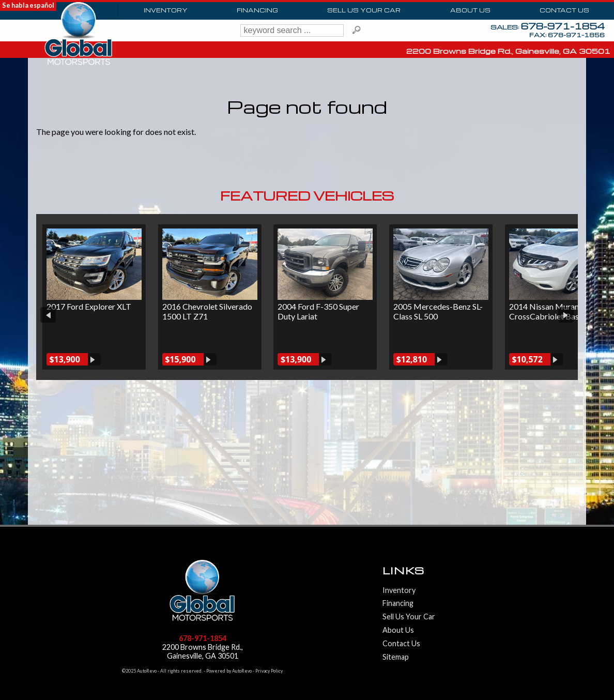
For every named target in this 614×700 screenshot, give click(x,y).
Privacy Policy (269, 647)
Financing (398, 579)
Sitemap (396, 633)
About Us (398, 606)
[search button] (357, 31)
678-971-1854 (203, 614)
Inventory (399, 566)
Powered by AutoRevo (229, 647)
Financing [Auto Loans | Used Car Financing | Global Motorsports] (258, 10)
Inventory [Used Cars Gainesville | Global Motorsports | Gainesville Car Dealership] (166, 10)
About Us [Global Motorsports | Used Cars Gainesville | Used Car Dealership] (470, 10)
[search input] (292, 31)
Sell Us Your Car (365, 10)
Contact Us (401, 620)
